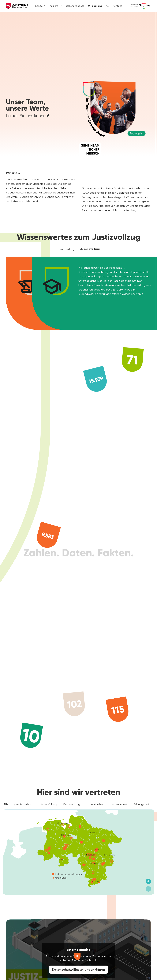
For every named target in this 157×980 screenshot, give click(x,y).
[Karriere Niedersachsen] (140, 6)
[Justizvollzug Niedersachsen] (17, 6)
